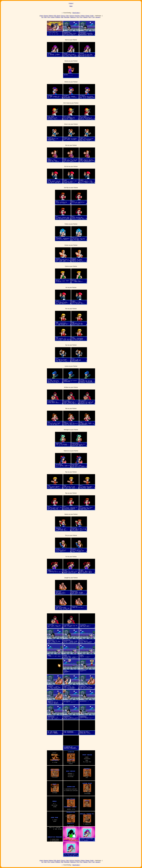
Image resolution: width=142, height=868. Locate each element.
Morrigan (67, 17)
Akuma (46, 16)
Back (71, 6)
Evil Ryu (77, 16)
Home (71, 3)
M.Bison (58, 17)
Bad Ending (76, 13)
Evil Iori (72, 16)
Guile (92, 16)
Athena (51, 16)
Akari (41, 16)
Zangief (98, 17)
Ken (45, 17)
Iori (42, 17)
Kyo (49, 17)
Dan (68, 16)
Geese (87, 16)
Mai (62, 17)
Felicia (83, 16)
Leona (53, 17)
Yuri (93, 17)
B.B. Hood (57, 16)
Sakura (85, 17)
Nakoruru (73, 17)
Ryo (78, 17)
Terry (90, 17)
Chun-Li (63, 16)
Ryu (81, 17)
